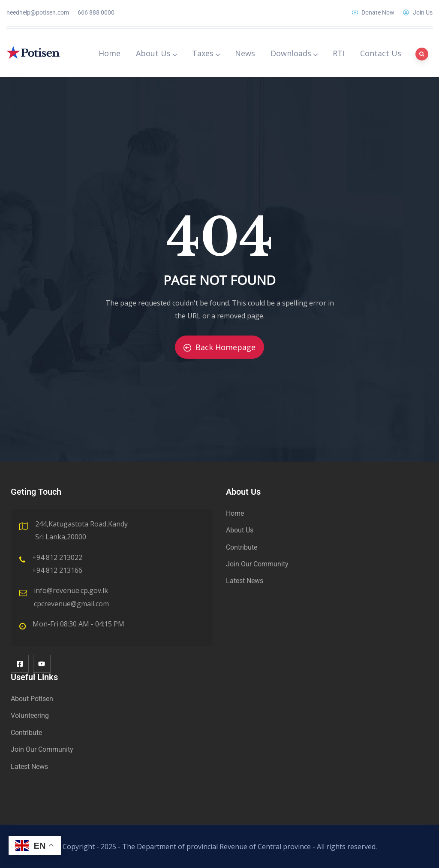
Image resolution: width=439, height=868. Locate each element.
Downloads (294, 53)
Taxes (206, 53)
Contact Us (381, 53)
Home (110, 53)
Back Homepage (219, 347)
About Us (156, 53)
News (245, 53)
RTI (339, 53)
